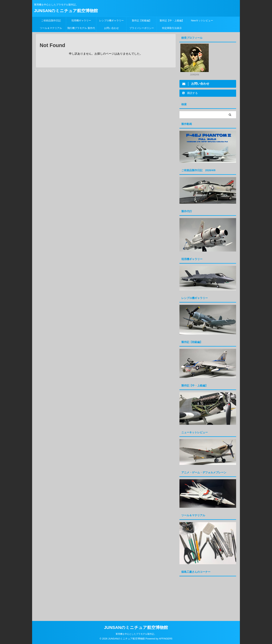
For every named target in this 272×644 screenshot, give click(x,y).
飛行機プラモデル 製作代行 (81, 29)
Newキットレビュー (202, 21)
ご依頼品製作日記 (51, 21)
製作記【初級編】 (142, 21)
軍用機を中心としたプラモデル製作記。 (136, 634)
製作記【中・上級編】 (172, 21)
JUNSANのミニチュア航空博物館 (66, 11)
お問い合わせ (111, 28)
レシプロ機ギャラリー (113, 21)
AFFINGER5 (166, 638)
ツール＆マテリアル (51, 28)
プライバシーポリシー (142, 28)
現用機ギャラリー (81, 21)
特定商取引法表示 (172, 28)
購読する (190, 93)
